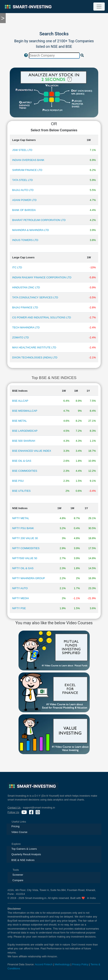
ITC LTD (17, 267)
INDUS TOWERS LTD (25, 240)
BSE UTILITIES (21, 491)
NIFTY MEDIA (21, 598)
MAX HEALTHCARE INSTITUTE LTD (34, 347)
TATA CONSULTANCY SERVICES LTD (35, 297)
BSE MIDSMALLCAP (25, 411)
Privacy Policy (80, 964)
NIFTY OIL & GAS (23, 568)
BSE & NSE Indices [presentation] (23, 860)
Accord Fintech (44, 964)
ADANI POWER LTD (24, 200)
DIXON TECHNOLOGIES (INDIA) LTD (35, 357)
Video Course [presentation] (19, 832)
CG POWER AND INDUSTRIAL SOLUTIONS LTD (42, 317)
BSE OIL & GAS (22, 461)
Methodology (62, 964)
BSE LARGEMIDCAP (25, 431)
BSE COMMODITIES (25, 471)
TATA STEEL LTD (22, 180)
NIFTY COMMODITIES (26, 548)
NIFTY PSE (19, 608)
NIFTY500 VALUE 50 (25, 558)
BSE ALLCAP (20, 401)
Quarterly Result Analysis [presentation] (26, 854)
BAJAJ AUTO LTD (23, 190)
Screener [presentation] (18, 875)
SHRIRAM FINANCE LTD (27, 170)
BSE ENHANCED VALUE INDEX (32, 451)
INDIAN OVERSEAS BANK (28, 160)
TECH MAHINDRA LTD (26, 327)
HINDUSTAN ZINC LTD (26, 287)
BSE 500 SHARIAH (24, 441)
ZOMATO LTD (21, 337)
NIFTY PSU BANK (23, 528)
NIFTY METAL (21, 518)
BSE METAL (20, 421)
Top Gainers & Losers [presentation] (24, 849)
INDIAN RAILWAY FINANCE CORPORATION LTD (42, 277)
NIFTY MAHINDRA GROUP (29, 578)
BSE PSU (18, 481)
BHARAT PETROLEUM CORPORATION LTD (39, 220)
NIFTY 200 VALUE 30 (25, 538)
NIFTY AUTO (20, 588)
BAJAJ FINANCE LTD (25, 307)
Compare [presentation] (18, 880)
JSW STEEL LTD (22, 150)
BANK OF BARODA (24, 210)
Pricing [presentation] (15, 826)
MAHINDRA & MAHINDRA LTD (31, 230)
